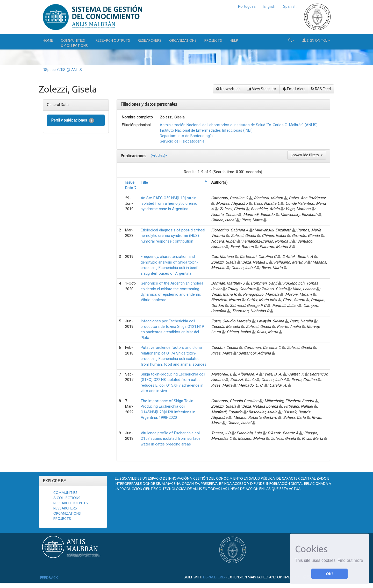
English (269, 6)
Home (48, 40)
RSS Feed (321, 89)
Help (234, 40)
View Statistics (262, 89)
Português (247, 6)
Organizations (183, 40)
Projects (213, 40)
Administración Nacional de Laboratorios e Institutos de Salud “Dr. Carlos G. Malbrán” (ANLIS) (239, 125)
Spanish (290, 6)
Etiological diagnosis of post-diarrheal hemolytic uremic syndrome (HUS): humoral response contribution (173, 236)
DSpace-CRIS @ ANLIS (62, 70)
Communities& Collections (74, 43)
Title (144, 182)
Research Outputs (113, 40)
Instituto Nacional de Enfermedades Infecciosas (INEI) (206, 130)
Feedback (49, 578)
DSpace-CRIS (214, 577)
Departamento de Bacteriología (186, 136)
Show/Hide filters (307, 155)
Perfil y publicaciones (73, 120)
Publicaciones (134, 156)
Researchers (150, 40)
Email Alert (294, 89)
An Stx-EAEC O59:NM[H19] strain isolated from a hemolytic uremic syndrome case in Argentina (169, 204)
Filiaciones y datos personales (149, 104)
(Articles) (159, 155)
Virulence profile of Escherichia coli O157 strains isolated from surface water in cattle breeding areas (171, 439)
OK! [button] (329, 574)
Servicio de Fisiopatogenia (182, 141)
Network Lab (228, 89)
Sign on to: (316, 40)
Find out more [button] (350, 560)
